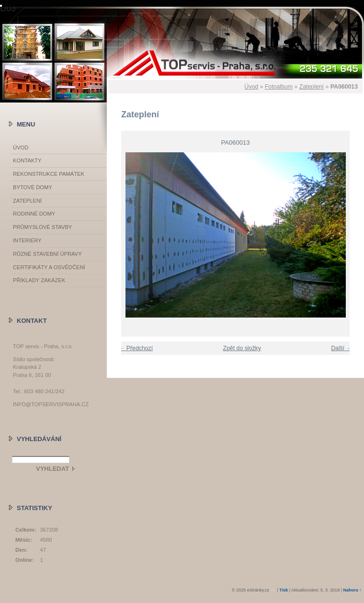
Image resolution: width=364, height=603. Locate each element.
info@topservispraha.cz (51, 404)
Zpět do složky (242, 348)
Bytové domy (33, 187)
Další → (341, 348)
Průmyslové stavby (42, 227)
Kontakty (27, 160)
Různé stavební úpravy (47, 254)
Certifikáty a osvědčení (49, 267)
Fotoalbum (279, 87)
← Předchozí (136, 348)
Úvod (251, 87)
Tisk (284, 590)
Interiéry (27, 240)
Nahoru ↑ (352, 590)
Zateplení (312, 87)
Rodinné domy (34, 214)
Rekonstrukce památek (49, 174)
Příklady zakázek (39, 280)
